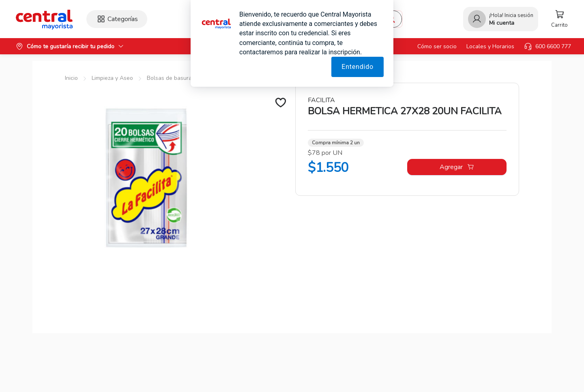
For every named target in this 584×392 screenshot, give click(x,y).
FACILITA (321, 100)
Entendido (357, 67)
